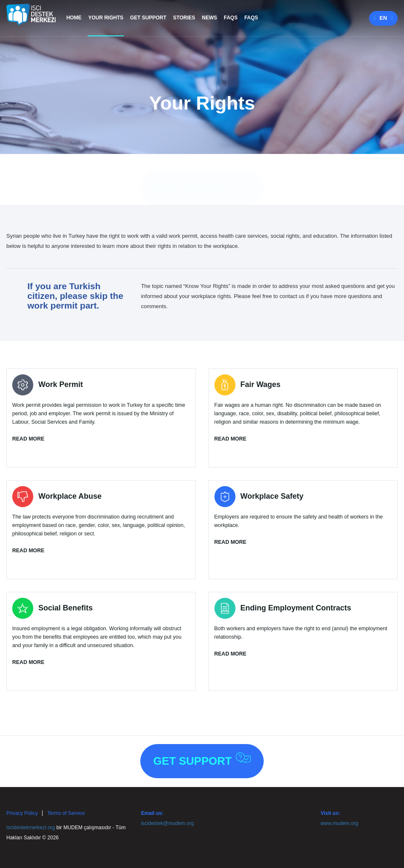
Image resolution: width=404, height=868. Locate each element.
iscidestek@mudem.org (168, 823)
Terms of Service (66, 813)
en (383, 18)
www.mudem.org (339, 823)
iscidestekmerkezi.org (31, 828)
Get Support (202, 179)
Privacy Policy (22, 813)
